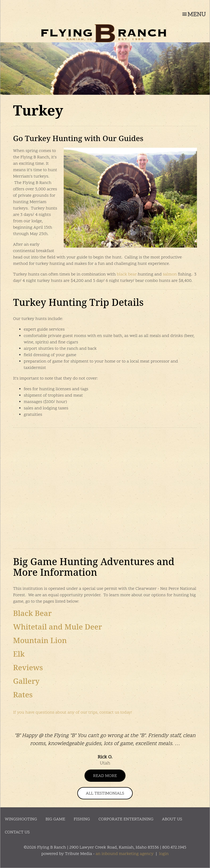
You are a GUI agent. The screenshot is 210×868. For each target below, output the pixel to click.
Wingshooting (21, 819)
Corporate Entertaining (126, 819)
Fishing (82, 819)
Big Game (55, 819)
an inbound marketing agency (125, 854)
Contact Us (17, 832)
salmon (170, 274)
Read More (105, 776)
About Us (172, 819)
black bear (127, 274)
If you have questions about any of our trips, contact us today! (72, 713)
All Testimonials (105, 793)
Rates (23, 694)
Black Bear (32, 613)
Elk (19, 654)
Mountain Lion (40, 640)
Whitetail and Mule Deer (58, 627)
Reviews (28, 667)
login (164, 854)
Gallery (26, 681)
